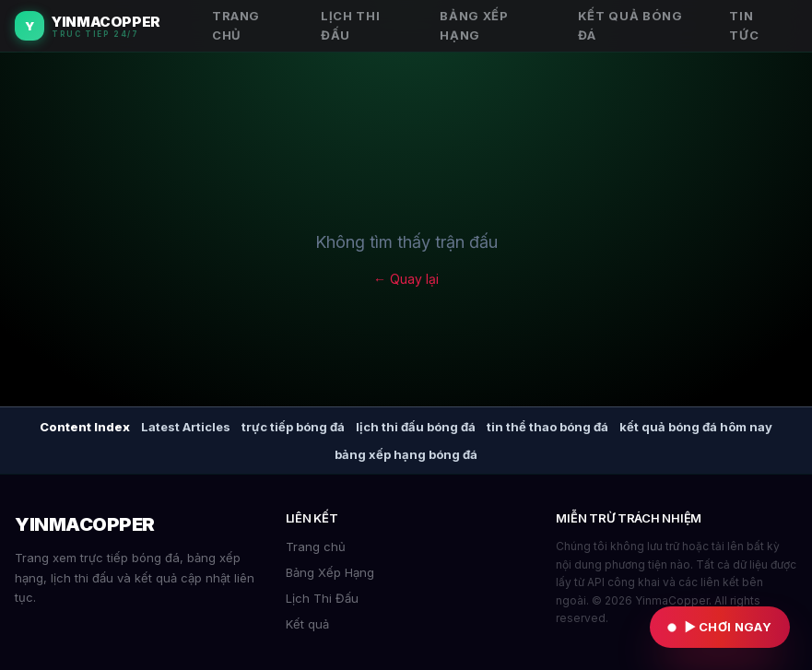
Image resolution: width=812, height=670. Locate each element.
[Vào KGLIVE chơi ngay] (720, 627)
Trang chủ (316, 547)
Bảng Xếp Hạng (330, 572)
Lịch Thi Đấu (322, 598)
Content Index (85, 427)
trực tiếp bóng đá (293, 427)
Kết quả (307, 624)
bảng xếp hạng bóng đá (406, 454)
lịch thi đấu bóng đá (416, 427)
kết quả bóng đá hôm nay (696, 427)
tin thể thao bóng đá (547, 427)
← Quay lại (406, 279)
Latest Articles (186, 427)
